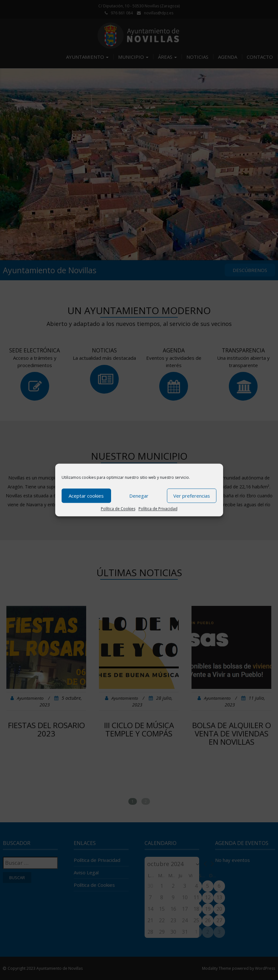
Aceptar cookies (86, 496)
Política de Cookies (118, 509)
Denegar (139, 496)
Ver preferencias (192, 496)
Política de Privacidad (158, 509)
